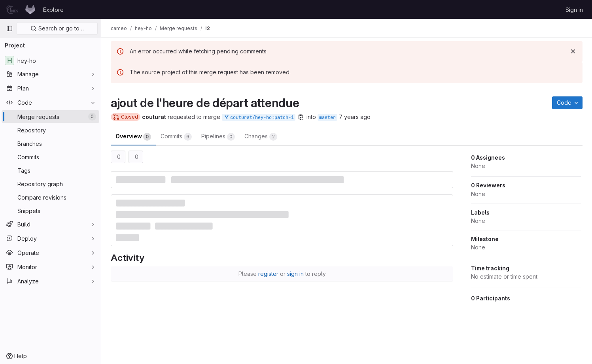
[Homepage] (21, 9)
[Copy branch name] (301, 117)
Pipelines (218, 137)
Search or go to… (57, 28)
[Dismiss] (573, 51)
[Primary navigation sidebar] (9, 28)
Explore (53, 10)
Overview (133, 137)
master (327, 117)
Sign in (574, 10)
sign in (295, 274)
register (268, 274)
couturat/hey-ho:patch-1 (259, 118)
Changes (261, 137)
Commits (176, 137)
